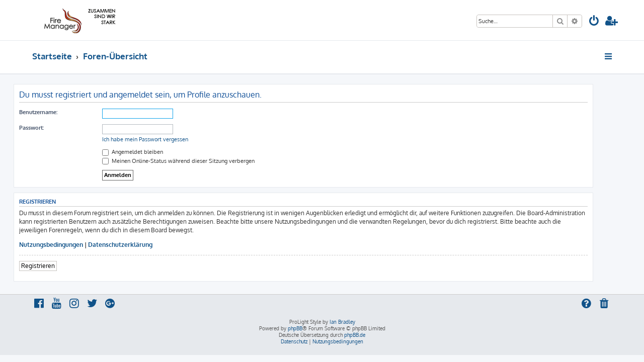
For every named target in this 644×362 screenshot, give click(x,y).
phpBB (295, 328)
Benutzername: (57, 112)
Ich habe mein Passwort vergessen (164, 139)
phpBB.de (355, 335)
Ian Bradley (342, 322)
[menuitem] (594, 22)
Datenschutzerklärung (139, 245)
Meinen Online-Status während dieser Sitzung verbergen (197, 161)
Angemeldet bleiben (151, 152)
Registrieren (57, 266)
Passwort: (50, 128)
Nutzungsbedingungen (70, 245)
